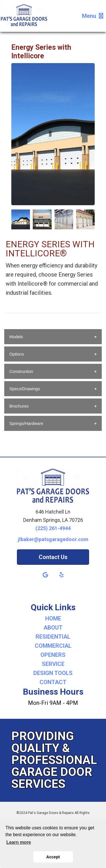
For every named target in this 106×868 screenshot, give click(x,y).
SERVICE (53, 664)
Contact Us (53, 557)
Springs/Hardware (26, 423)
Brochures (19, 406)
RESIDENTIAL (53, 637)
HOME (53, 618)
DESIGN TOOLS (53, 673)
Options (17, 354)
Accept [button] (53, 857)
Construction (21, 371)
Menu (93, 16)
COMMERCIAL (53, 646)
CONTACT (53, 682)
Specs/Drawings (25, 389)
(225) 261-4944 (53, 528)
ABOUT (53, 628)
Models (16, 337)
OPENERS (53, 655)
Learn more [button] (19, 842)
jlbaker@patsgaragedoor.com (53, 539)
